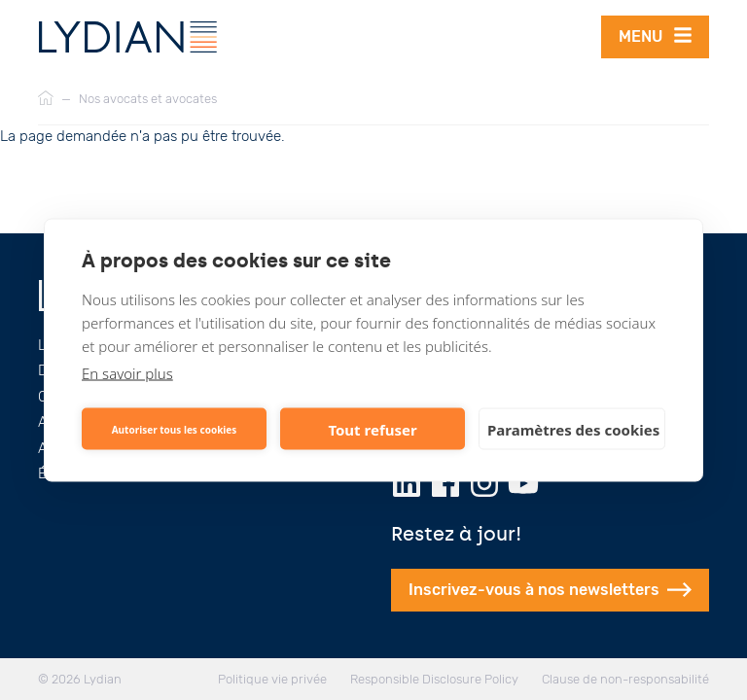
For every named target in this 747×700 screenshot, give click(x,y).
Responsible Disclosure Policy (434, 679)
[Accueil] (46, 99)
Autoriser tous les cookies (175, 429)
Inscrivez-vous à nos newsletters (550, 590)
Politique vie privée (272, 679)
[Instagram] (484, 483)
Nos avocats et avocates (148, 99)
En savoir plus (127, 373)
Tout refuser (372, 429)
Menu (655, 35)
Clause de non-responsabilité (625, 679)
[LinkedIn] (407, 483)
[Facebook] (445, 483)
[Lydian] (128, 37)
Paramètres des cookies (573, 429)
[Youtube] (523, 483)
